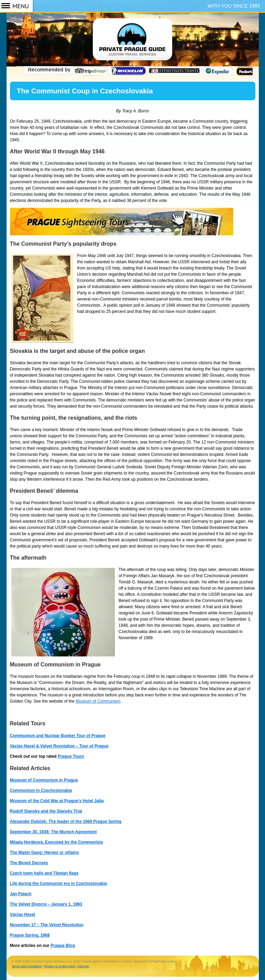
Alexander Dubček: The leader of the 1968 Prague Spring (66, 821)
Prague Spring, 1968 (30, 935)
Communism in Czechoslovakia (41, 790)
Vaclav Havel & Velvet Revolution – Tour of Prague (59, 746)
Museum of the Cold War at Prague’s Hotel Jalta (57, 801)
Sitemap (83, 966)
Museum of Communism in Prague (44, 780)
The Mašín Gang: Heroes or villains (45, 853)
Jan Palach (21, 894)
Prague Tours (71, 756)
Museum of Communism (98, 701)
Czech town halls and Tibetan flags (44, 873)
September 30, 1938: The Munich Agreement (53, 832)
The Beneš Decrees (29, 863)
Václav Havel (23, 915)
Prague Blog (63, 946)
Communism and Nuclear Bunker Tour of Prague (58, 736)
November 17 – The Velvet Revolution (47, 925)
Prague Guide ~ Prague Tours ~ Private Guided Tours (132, 44)
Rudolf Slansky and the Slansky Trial (46, 811)
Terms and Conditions (27, 966)
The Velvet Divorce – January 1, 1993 (46, 904)
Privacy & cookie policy (60, 966)
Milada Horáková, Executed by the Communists (57, 842)
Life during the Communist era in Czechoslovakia (58, 884)
